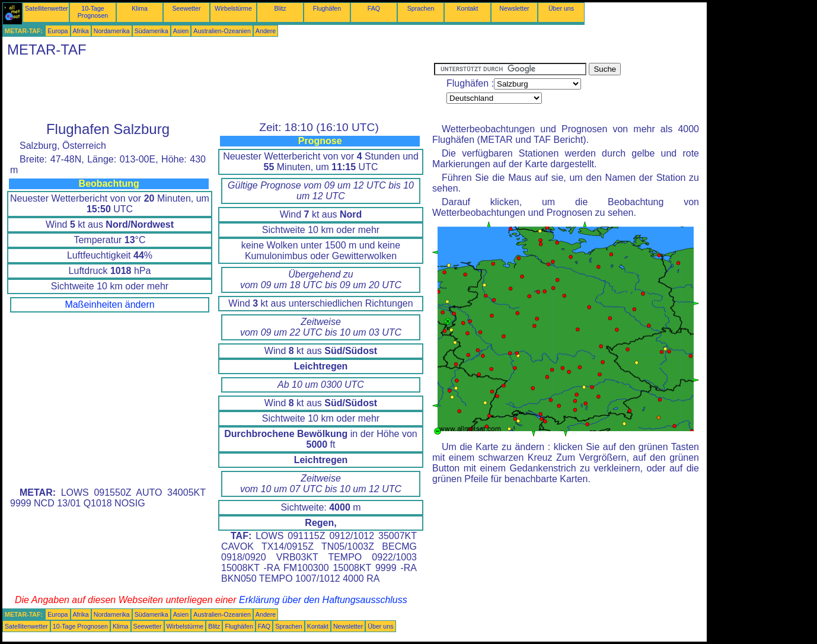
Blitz (280, 8)
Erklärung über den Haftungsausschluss (323, 600)
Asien (181, 31)
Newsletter (514, 8)
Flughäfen (327, 8)
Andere (266, 31)
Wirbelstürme (233, 8)
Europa (58, 31)
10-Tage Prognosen (93, 12)
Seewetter (187, 8)
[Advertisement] (218, 90)
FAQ (374, 8)
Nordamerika (112, 31)
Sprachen (421, 8)
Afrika (81, 31)
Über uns (561, 8)
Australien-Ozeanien (222, 31)
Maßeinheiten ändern (109, 305)
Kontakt (467, 8)
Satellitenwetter (47, 8)
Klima (140, 8)
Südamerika (151, 31)
